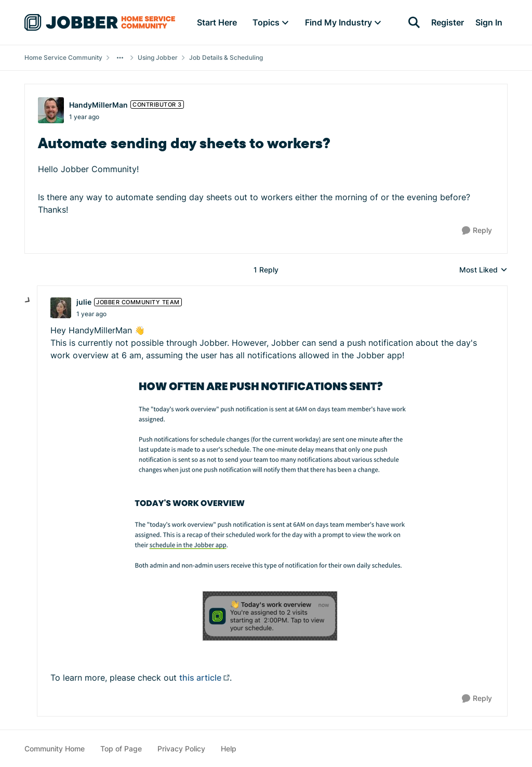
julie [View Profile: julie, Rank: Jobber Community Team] (84, 302)
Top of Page (121, 749)
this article (200, 678)
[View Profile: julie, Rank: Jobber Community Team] (61, 308)
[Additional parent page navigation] (120, 58)
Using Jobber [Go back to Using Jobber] (158, 57)
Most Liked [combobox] (483, 270)
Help (229, 749)
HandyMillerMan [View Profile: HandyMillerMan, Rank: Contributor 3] (98, 105)
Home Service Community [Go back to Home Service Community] (63, 57)
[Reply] (477, 231)
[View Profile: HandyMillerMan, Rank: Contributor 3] (51, 110)
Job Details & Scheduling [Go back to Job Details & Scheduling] (226, 57)
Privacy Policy (181, 749)
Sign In (489, 22)
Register (448, 22)
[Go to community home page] (100, 22)
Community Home (55, 749)
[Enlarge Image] (272, 430)
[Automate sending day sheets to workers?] (91, 314)
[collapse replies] (28, 301)
